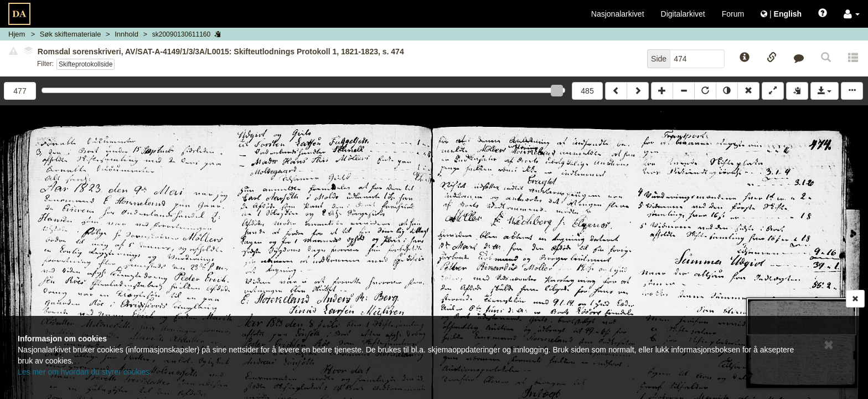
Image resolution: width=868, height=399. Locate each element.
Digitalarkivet (683, 14)
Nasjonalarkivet (618, 14)
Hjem (17, 34)
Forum (733, 14)
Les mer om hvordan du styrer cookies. (85, 372)
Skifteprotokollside (86, 64)
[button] (852, 14)
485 (587, 91)
